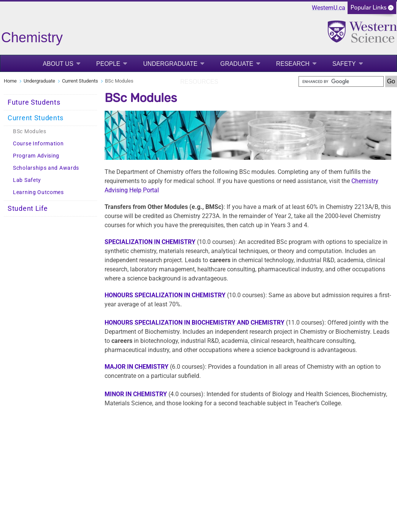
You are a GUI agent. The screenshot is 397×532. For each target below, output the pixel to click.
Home (10, 81)
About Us (58, 64)
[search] (341, 81)
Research (293, 64)
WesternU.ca (329, 8)
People (108, 64)
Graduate (237, 64)
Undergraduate (170, 64)
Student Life (28, 209)
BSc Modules (30, 131)
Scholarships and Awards (46, 168)
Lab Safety (27, 180)
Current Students (80, 81)
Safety (344, 64)
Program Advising (36, 156)
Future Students (34, 102)
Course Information (38, 144)
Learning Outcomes (38, 192)
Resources (199, 82)
